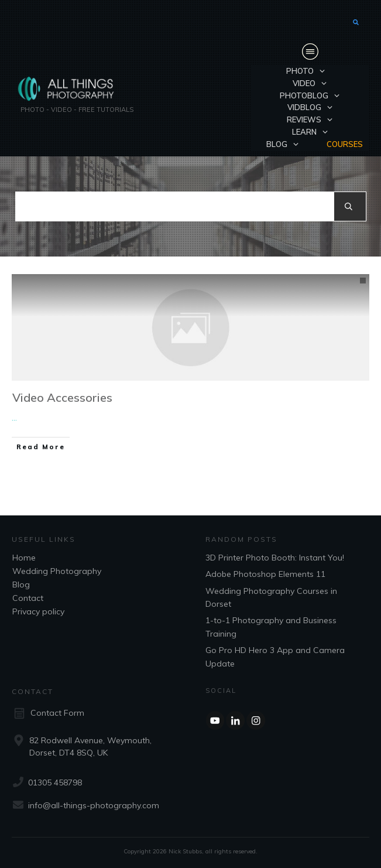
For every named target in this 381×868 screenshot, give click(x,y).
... (14, 418)
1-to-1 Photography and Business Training (271, 627)
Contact (28, 598)
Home (24, 558)
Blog (21, 585)
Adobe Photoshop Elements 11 (265, 574)
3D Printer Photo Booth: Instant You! (275, 558)
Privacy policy (38, 611)
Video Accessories (62, 397)
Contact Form (57, 713)
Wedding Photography (57, 571)
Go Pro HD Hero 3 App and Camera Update (275, 657)
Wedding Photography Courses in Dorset (271, 597)
